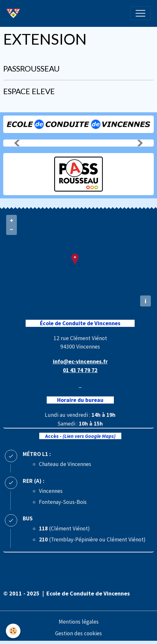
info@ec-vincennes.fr (80, 361)
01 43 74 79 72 (80, 370)
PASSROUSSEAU (31, 68)
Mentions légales (79, 622)
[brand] (15, 13)
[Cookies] (13, 631)
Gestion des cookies (78, 633)
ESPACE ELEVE (29, 91)
